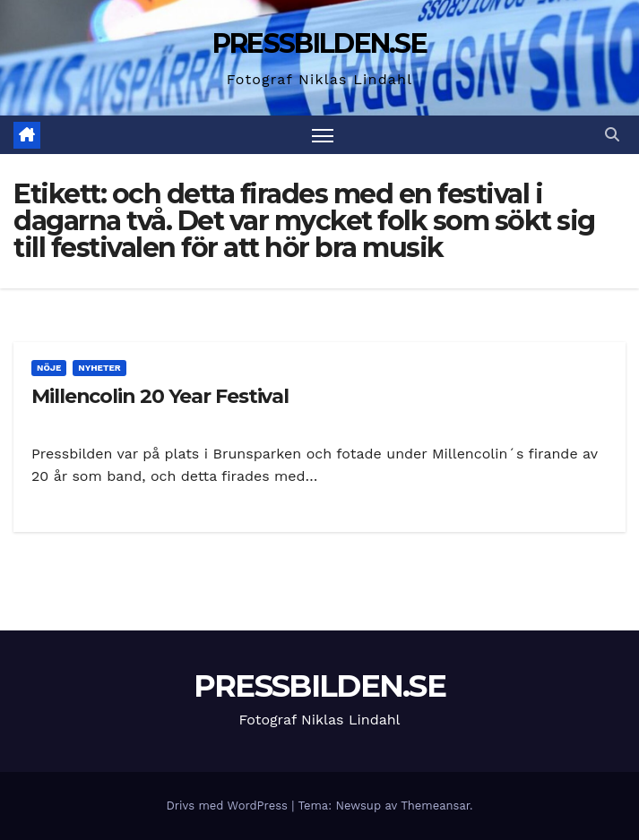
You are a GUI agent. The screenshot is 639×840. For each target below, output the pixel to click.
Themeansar (435, 806)
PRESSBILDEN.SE (319, 43)
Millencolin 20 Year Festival (160, 396)
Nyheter (99, 368)
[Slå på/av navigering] (323, 135)
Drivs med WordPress (229, 806)
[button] (612, 135)
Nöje (49, 368)
